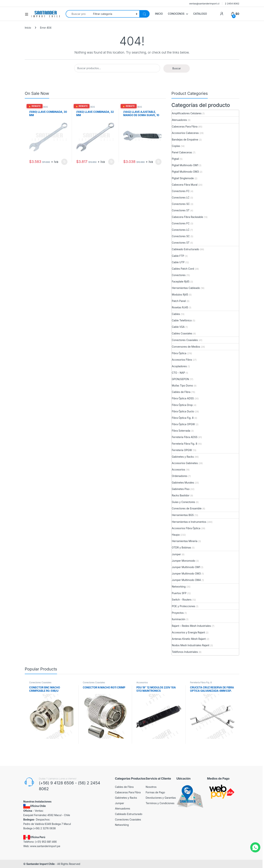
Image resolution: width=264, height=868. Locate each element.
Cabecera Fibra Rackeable (187, 217)
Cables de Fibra (181, 392)
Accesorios (178, 469)
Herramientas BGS (38, 107)
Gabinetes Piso (181, 489)
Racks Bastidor (181, 495)
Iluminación (179, 619)
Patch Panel (179, 301)
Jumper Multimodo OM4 (186, 580)
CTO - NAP (178, 373)
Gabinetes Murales (183, 483)
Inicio (28, 28)
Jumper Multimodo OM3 (186, 573)
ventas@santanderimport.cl (204, 3)
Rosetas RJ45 (180, 307)
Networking (179, 587)
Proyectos (178, 613)
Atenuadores (179, 120)
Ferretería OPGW (182, 450)
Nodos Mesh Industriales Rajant (191, 645)
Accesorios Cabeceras (185, 133)
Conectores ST (181, 210)
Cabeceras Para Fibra (185, 126)
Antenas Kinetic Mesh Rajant (189, 639)
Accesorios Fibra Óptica (186, 528)
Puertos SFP (179, 593)
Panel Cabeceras (182, 152)
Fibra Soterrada (181, 431)
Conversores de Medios (186, 347)
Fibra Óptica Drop (182, 405)
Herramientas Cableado (186, 288)
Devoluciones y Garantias (161, 798)
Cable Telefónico (182, 320)
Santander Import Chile (40, 864)
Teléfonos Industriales (185, 652)
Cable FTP (178, 256)
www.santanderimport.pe (45, 846)
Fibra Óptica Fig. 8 (183, 418)
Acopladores (179, 366)
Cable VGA (178, 327)
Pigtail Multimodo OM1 (185, 165)
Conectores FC (181, 191)
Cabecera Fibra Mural (185, 185)
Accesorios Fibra (182, 360)
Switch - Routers (182, 600)
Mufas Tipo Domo (182, 385)
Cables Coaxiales (182, 333)
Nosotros (151, 787)
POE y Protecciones (184, 606)
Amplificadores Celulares (187, 113)
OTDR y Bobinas (181, 547)
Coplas (176, 146)
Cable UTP (178, 262)
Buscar (177, 68)
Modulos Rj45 (180, 294)
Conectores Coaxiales (185, 340)
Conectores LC (181, 197)
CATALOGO (200, 14)
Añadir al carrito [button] (64, 162)
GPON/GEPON (180, 379)
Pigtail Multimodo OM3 (185, 172)
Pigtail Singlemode (183, 178)
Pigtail (175, 159)
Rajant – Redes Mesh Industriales (191, 626)
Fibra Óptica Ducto (183, 411)
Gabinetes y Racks (183, 457)
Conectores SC (181, 204)
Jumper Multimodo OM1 (186, 567)
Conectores (179, 275)
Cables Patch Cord (183, 269)
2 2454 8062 (232, 3)
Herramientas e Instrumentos (189, 522)
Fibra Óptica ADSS (183, 398)
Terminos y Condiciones (160, 803)
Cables (176, 314)
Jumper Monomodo (184, 561)
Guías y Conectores (183, 502)
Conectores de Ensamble (187, 508)
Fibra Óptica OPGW (183, 424)
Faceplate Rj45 (181, 281)
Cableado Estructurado (185, 249)
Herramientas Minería (185, 541)
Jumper (176, 554)
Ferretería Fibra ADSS (185, 437)
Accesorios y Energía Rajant (188, 632)
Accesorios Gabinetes (185, 463)
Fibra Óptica (179, 353)
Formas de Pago (155, 792)
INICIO (159, 14)
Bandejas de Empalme (185, 139)
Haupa (176, 535)
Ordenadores (180, 476)
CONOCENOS (176, 14)
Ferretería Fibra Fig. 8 (185, 444)
